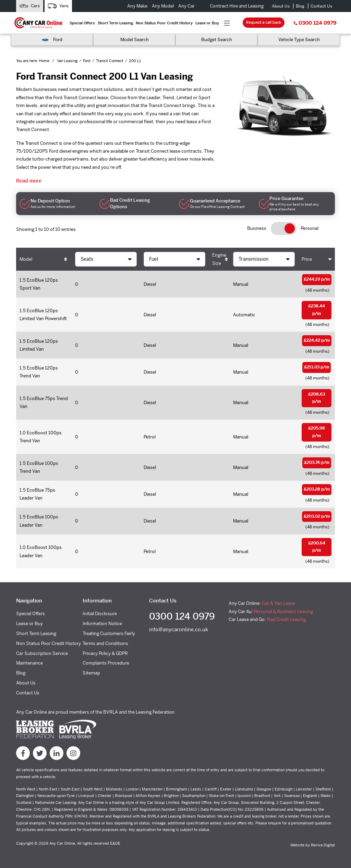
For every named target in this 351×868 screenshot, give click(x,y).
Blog (300, 6)
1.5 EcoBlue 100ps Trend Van (39, 467)
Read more (29, 181)
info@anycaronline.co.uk (179, 629)
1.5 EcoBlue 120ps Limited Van (39, 345)
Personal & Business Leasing (283, 612)
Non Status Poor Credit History (164, 23)
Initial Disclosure (100, 614)
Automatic (244, 315)
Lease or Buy (207, 23)
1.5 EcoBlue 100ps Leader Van (39, 521)
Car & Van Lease (279, 603)
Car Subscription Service (42, 653)
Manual (241, 284)
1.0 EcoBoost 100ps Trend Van (41, 437)
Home (45, 61)
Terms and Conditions (105, 643)
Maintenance (29, 663)
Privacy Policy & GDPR (105, 653)
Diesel (150, 284)
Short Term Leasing (115, 23)
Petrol (150, 437)
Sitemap (91, 673)
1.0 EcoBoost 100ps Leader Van (41, 551)
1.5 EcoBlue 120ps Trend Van (39, 372)
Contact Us (321, 6)
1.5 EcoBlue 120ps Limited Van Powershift (43, 315)
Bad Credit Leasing (286, 619)
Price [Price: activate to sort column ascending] (307, 259)
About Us (281, 6)
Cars (30, 6)
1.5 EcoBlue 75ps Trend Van (44, 402)
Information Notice (102, 624)
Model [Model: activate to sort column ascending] (26, 259)
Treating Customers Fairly (109, 634)
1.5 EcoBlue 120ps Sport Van (39, 284)
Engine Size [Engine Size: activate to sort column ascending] (219, 259)
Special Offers (82, 23)
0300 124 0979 (315, 23)
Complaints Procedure (106, 663)
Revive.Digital (323, 845)
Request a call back (264, 22)
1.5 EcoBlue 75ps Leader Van (37, 494)
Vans (58, 6)
